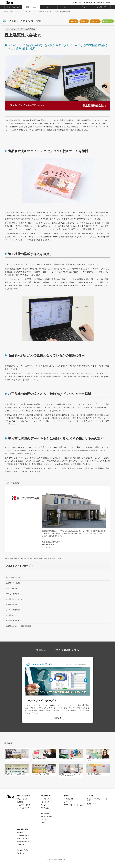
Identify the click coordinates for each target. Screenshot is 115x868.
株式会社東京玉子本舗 (13, 578)
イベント (90, 796)
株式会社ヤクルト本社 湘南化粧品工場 (18, 626)
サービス (43, 805)
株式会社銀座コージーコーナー (16, 599)
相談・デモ (95, 21)
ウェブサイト (46, 547)
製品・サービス (15, 12)
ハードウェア (45, 799)
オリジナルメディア (24, 805)
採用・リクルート (23, 839)
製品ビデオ (44, 820)
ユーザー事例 (54, 12)
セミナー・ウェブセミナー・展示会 (97, 800)
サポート (67, 796)
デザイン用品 (45, 808)
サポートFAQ (68, 802)
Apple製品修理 (69, 799)
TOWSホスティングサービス (73, 805)
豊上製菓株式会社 (12, 605)
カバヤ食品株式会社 (12, 621)
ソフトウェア (26, 12)
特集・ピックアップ (24, 796)
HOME (7, 12)
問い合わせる (108, 21)
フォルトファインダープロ (40, 12)
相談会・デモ (91, 804)
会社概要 (20, 833)
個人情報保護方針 (23, 841)
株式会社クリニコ (12, 615)
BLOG (43, 823)
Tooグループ (21, 845)
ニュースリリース (23, 836)
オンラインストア (23, 808)
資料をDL (74, 21)
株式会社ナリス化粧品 (13, 583)
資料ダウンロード (46, 816)
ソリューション (22, 799)
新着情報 (20, 802)
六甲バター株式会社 (12, 594)
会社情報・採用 (23, 829)
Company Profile (23, 850)
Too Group (21, 853)
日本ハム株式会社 (12, 588)
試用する (84, 21)
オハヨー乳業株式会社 (13, 610)
